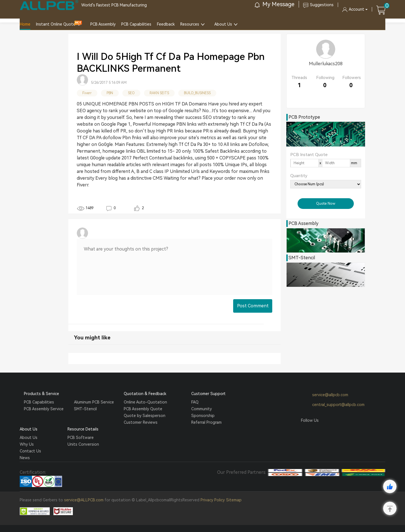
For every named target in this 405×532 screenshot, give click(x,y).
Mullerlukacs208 (326, 64)
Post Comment (253, 306)
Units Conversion (83, 444)
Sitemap (234, 500)
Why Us (27, 444)
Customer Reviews (141, 422)
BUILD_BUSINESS (197, 93)
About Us (223, 24)
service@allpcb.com (325, 395)
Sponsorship (203, 416)
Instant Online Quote (56, 24)
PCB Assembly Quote (143, 409)
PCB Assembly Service (44, 409)
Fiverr (87, 93)
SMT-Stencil (85, 409)
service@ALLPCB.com (84, 500)
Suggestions (318, 5)
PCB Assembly (103, 24)
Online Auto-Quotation (145, 402)
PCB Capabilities (136, 24)
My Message (275, 4)
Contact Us (30, 451)
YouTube (337, 431)
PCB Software (81, 438)
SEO (131, 93)
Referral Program (206, 422)
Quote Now (326, 203)
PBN (110, 93)
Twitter (316, 431)
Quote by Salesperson (145, 416)
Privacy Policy (213, 500)
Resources (190, 24)
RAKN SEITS (159, 93)
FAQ (195, 402)
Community (202, 409)
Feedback (166, 24)
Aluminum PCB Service (94, 402)
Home (25, 24)
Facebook (305, 431)
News (25, 458)
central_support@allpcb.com (333, 405)
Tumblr (327, 431)
